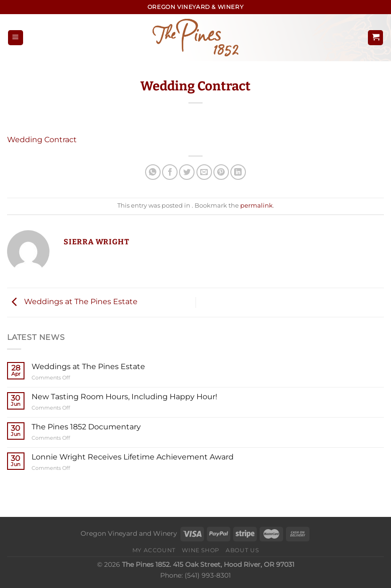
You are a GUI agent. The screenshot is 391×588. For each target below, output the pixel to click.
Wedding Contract (42, 140)
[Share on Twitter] (187, 172)
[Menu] (16, 38)
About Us (242, 550)
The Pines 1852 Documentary (86, 427)
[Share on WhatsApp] (153, 172)
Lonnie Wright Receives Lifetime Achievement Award (133, 457)
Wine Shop (201, 550)
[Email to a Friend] (204, 172)
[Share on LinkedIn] (238, 172)
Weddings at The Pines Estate (72, 302)
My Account (154, 550)
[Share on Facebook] (170, 172)
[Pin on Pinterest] (221, 172)
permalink (257, 205)
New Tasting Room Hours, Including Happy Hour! (124, 397)
